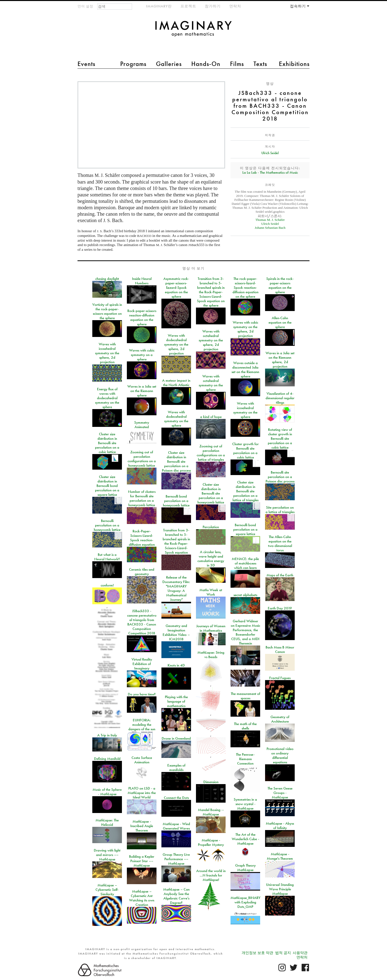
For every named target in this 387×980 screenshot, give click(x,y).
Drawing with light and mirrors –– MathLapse (107, 855)
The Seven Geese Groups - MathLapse (280, 793)
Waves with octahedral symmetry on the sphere (211, 383)
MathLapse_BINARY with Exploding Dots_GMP (245, 902)
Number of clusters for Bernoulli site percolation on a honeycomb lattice (142, 498)
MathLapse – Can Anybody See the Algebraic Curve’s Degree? (176, 896)
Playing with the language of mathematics (176, 701)
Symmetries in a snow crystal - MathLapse (245, 804)
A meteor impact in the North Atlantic (176, 383)
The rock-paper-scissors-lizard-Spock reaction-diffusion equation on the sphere (245, 288)
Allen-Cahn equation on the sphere (280, 322)
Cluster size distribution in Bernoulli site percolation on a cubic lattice (107, 443)
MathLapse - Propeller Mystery (211, 842)
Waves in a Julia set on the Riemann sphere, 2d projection (280, 360)
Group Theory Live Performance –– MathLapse (176, 859)
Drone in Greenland (176, 738)
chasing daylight (107, 279)
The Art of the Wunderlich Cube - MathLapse (245, 839)
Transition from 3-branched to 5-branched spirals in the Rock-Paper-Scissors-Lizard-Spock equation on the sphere (211, 292)
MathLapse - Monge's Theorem (280, 856)
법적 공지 (283, 953)
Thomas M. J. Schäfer (270, 220)
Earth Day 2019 (280, 608)
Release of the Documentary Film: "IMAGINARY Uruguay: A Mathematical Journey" (176, 588)
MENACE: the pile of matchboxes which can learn (245, 563)
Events (86, 64)
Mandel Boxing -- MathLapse (211, 812)
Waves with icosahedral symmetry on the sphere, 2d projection (107, 353)
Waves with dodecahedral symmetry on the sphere (176, 419)
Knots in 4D (176, 665)
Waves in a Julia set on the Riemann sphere (142, 391)
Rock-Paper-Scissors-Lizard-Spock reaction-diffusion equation (142, 538)
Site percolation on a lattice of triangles (280, 510)
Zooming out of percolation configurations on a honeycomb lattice (142, 459)
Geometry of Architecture (280, 719)
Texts (260, 64)
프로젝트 (188, 6)
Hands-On (206, 64)
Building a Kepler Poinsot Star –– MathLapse (142, 861)
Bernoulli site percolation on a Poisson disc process (280, 477)
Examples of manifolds (176, 768)
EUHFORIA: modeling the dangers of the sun (142, 725)
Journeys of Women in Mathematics (211, 628)
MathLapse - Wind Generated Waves (176, 826)
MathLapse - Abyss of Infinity (280, 826)
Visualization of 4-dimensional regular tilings (280, 398)
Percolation (211, 527)
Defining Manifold (107, 759)
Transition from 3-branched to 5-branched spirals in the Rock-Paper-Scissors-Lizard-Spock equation (176, 541)
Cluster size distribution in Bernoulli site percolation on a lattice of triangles (245, 491)
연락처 (235, 6)
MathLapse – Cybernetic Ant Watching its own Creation (142, 898)
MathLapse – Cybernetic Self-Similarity (107, 890)
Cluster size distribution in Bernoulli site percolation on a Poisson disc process (176, 461)
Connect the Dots (176, 798)
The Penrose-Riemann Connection (245, 759)
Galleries (169, 64)
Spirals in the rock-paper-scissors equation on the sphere (280, 285)
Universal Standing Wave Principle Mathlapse (280, 889)
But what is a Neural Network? (107, 557)
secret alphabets (245, 595)
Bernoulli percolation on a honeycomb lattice (107, 525)
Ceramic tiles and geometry (142, 572)
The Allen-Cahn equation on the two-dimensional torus (280, 543)
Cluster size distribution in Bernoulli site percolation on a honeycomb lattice (211, 493)
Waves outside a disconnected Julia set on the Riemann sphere (245, 370)
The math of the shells (245, 726)
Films (237, 64)
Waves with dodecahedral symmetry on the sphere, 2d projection (176, 344)
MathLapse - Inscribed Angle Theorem (142, 826)
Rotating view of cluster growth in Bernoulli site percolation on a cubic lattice (280, 438)
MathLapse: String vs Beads (211, 655)
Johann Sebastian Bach (270, 228)
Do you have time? (142, 694)
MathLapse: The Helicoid (107, 822)
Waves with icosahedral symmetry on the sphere (245, 410)
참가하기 (213, 6)
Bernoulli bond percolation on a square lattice (245, 529)
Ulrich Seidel (270, 153)
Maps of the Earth (280, 575)
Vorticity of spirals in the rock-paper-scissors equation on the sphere (107, 311)
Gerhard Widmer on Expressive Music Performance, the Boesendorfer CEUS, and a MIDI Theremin (245, 632)
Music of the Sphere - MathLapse (107, 792)
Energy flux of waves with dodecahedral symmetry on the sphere (107, 398)
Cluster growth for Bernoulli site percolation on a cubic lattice (245, 451)
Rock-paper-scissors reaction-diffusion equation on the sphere (142, 317)
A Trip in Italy (107, 735)
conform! (107, 585)
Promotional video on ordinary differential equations (280, 755)
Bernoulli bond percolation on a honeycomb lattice (176, 501)
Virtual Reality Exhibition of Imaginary (142, 664)
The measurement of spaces (245, 696)
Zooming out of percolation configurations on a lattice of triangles (211, 453)
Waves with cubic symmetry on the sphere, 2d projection (245, 329)
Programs (133, 64)
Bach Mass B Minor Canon (280, 649)
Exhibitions (294, 64)
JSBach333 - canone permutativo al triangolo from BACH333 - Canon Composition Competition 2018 (142, 622)
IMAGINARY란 (159, 6)
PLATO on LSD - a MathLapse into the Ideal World (142, 793)
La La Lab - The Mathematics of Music (270, 172)
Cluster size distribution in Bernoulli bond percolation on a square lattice (107, 486)
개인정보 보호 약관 (257, 953)
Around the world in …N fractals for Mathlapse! (211, 875)
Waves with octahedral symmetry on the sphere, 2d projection (211, 340)
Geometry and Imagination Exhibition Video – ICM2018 (176, 632)
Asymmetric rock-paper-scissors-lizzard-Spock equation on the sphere (176, 288)
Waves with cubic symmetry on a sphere (142, 355)
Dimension (211, 782)
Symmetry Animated (142, 425)
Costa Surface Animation (142, 760)
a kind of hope (211, 417)
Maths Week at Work (211, 592)
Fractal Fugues (280, 678)
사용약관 (300, 953)
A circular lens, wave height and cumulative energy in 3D (211, 559)
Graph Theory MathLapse (245, 868)
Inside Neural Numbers (142, 281)
